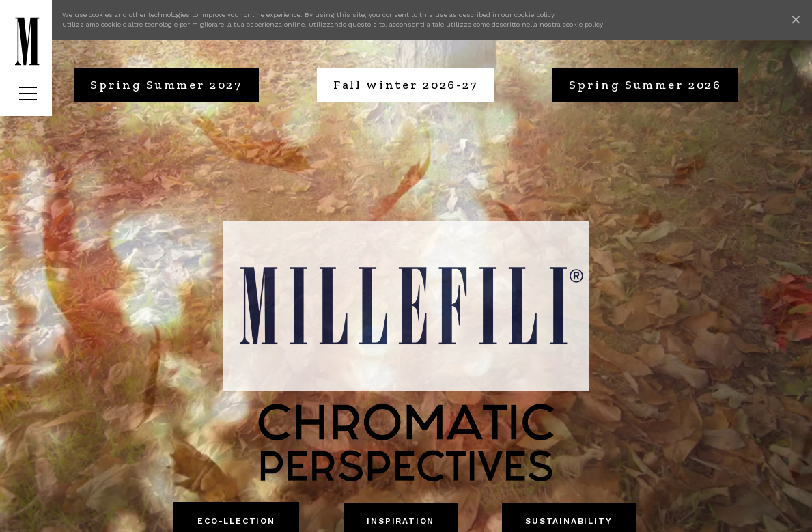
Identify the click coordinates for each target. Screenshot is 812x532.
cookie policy (534, 15)
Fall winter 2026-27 (406, 85)
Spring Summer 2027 (166, 85)
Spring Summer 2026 (645, 85)
